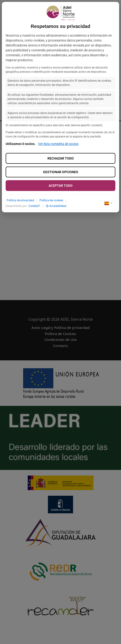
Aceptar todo (61, 186)
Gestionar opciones (61, 172)
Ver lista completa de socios (58, 144)
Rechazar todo (61, 158)
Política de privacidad (20, 200)
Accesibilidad (56, 206)
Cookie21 (34, 206)
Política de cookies (51, 200)
